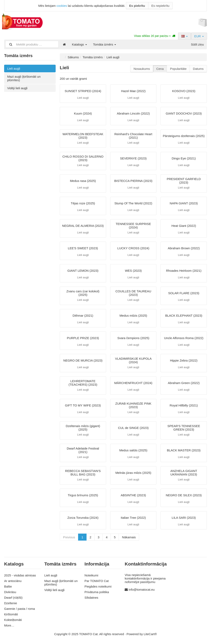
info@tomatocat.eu (142, 590)
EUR (199, 36)
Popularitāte (178, 69)
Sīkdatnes (91, 598)
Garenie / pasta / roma (19, 609)
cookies (62, 6)
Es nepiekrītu (161, 6)
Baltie (8, 586)
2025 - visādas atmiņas (20, 575)
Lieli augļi (14, 68)
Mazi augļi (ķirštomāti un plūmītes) (24, 78)
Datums (198, 69)
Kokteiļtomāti (13, 620)
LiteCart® (150, 634)
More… (9, 625)
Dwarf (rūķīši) (13, 598)
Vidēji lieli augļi (17, 88)
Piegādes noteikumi (98, 586)
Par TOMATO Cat (97, 581)
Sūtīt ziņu (197, 44)
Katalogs (79, 44)
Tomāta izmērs (105, 44)
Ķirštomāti (11, 614)
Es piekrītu (137, 6)
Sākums (73, 57)
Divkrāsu (10, 592)
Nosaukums (142, 69)
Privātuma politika (97, 592)
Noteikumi (91, 575)
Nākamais (129, 537)
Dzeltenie (11, 603)
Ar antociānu (13, 581)
